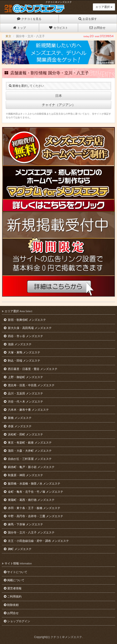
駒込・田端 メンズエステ (22, 361)
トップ (19, 28)
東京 (8, 36)
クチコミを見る (29, 19)
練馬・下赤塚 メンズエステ (23, 524)
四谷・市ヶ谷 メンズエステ (23, 336)
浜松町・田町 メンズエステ (23, 434)
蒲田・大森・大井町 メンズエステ (28, 451)
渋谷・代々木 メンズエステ (23, 402)
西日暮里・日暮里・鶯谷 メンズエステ (31, 369)
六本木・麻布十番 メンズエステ (26, 410)
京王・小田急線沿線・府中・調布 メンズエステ (36, 541)
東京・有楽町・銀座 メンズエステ (28, 443)
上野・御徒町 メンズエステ (23, 377)
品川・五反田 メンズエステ (23, 393)
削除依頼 (11, 605)
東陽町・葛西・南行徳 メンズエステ (29, 500)
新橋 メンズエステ (18, 418)
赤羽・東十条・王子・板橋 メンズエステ (32, 508)
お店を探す (88, 19)
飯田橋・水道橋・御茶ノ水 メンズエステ (32, 484)
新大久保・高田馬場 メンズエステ (28, 328)
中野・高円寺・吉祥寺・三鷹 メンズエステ (33, 516)
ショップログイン (17, 621)
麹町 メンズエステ (18, 549)
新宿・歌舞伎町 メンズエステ (25, 320)
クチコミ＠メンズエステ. (67, 637)
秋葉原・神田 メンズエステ (23, 475)
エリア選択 (104, 7)
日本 (59, 96)
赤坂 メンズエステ (18, 426)
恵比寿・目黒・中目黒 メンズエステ (29, 385)
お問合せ (97, 28)
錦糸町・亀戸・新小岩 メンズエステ (29, 467)
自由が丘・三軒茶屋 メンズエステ (28, 459)
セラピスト (58, 28)
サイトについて (16, 572)
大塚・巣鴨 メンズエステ (22, 352)
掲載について (14, 580)
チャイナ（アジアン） (59, 105)
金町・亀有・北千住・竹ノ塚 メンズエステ (33, 492)
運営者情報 (13, 588)
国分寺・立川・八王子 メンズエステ (29, 533)
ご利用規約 (13, 597)
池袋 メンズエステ (18, 344)
